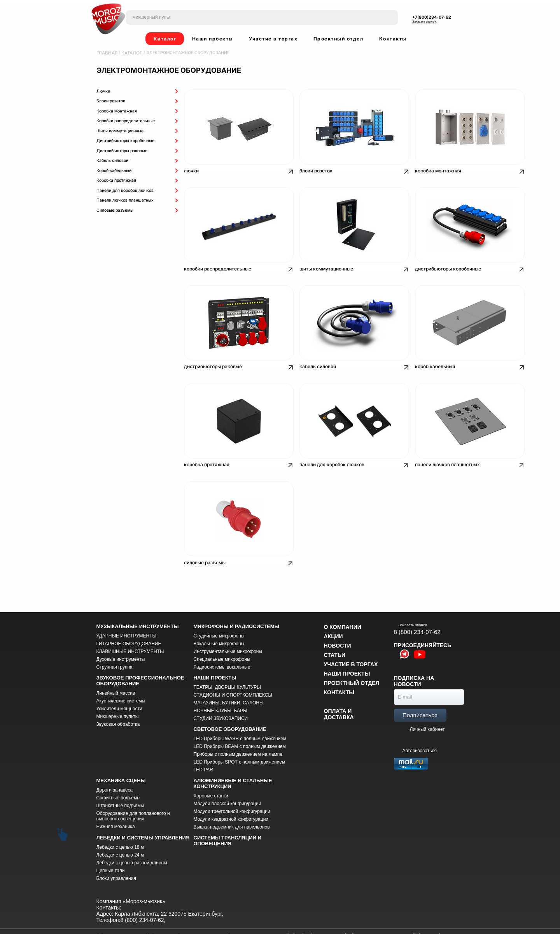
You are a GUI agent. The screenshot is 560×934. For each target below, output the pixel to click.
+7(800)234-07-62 (432, 17)
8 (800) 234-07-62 (417, 620)
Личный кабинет (427, 718)
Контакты (393, 39)
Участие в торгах (273, 39)
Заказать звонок (424, 22)
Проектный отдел (339, 39)
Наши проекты (213, 39)
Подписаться (420, 703)
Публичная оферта (431, 923)
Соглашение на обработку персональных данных (359, 923)
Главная (106, 53)
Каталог (165, 39)
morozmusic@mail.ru (288, 923)
